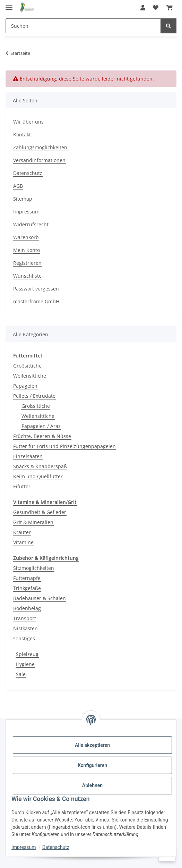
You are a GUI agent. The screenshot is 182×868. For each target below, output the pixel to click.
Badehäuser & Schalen (40, 598)
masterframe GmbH (36, 301)
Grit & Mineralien (33, 522)
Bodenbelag (27, 608)
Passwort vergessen (36, 289)
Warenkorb (26, 237)
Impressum (24, 847)
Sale (21, 674)
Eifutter (22, 486)
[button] (143, 8)
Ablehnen (92, 785)
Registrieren (27, 263)
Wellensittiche (30, 376)
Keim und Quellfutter (38, 476)
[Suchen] (83, 26)
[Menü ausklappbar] (9, 4)
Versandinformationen (39, 160)
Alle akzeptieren (92, 745)
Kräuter (22, 532)
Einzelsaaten (28, 456)
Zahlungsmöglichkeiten (40, 147)
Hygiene (25, 664)
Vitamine (23, 542)
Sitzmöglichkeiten (34, 568)
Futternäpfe (27, 578)
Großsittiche (27, 366)
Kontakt (22, 134)
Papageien (25, 386)
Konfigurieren (92, 765)
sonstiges (24, 638)
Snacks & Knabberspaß (40, 466)
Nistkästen (25, 628)
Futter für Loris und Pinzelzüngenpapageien (64, 446)
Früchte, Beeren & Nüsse (42, 436)
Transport (25, 618)
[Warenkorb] (170, 8)
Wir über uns (28, 122)
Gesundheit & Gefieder (40, 512)
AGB (18, 186)
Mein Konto (27, 250)
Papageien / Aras (41, 426)
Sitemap (23, 199)
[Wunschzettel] (156, 8)
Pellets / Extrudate (34, 396)
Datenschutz (56, 847)
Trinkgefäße (27, 588)
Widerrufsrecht (31, 224)
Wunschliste (27, 276)
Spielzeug (27, 654)
